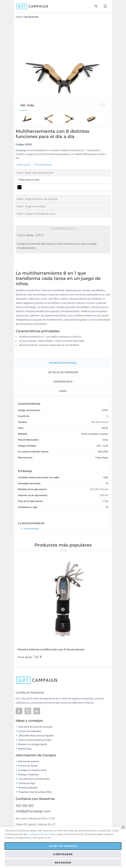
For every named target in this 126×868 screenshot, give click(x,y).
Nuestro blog (25, 748)
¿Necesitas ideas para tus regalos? (36, 735)
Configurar (63, 854)
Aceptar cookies (63, 846)
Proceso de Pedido (28, 766)
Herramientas (31, 17)
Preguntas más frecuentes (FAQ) (35, 792)
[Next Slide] (104, 105)
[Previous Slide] (100, 105)
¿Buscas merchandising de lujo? (35, 740)
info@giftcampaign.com (33, 811)
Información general (28, 761)
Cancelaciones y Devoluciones (34, 779)
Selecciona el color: (29, 180)
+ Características (43, 165)
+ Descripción (23, 165)
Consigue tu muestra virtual (32, 770)
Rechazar (63, 863)
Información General (63, 363)
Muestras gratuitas (28, 788)
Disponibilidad (63, 382)
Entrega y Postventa (28, 774)
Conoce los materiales (30, 731)
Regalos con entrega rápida (33, 744)
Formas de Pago (27, 783)
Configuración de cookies (42, 834)
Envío (63, 391)
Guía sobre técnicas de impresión (35, 727)
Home (19, 17)
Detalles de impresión (63, 372)
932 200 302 (25, 806)
